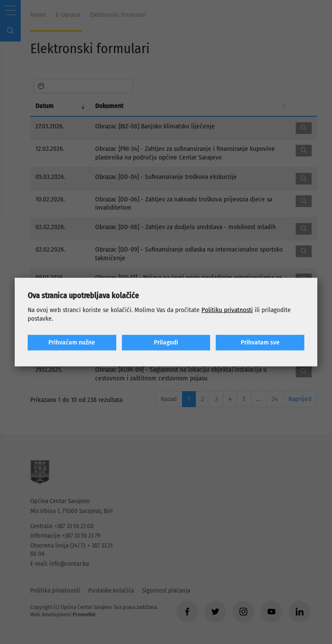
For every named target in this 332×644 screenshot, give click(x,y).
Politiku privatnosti (227, 310)
